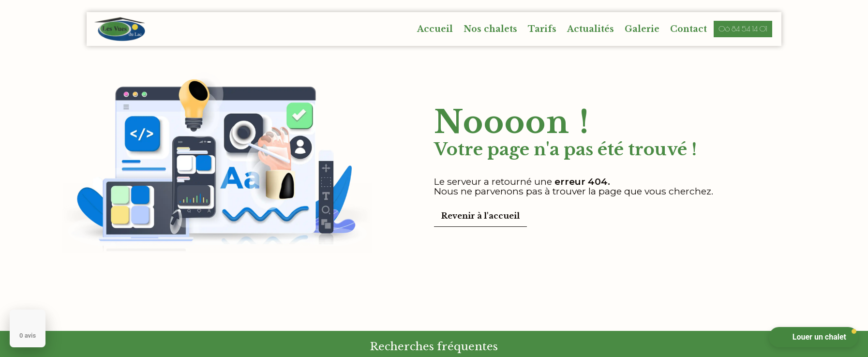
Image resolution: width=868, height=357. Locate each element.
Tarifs (542, 29)
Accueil (435, 29)
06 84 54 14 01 (743, 29)
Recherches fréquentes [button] (434, 346)
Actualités (591, 29)
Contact (688, 29)
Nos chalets (490, 29)
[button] (814, 337)
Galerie (642, 29)
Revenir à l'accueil (480, 216)
